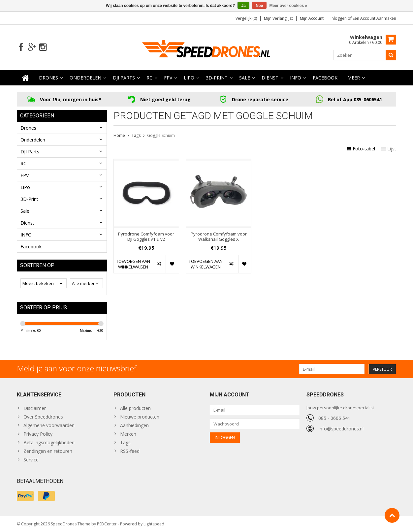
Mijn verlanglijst (278, 18)
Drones (48, 78)
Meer (354, 78)
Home (119, 135)
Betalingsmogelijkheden (49, 442)
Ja (243, 6)
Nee (259, 6)
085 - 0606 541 (334, 418)
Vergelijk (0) (246, 18)
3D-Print (217, 78)
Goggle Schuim (161, 135)
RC (149, 78)
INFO (296, 78)
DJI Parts (124, 78)
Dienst (270, 78)
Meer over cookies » (288, 6)
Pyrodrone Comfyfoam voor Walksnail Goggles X (219, 237)
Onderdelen (85, 78)
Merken (128, 434)
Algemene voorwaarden (49, 425)
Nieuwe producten (140, 417)
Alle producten (135, 408)
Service (31, 460)
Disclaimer (35, 408)
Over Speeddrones (43, 417)
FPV (168, 78)
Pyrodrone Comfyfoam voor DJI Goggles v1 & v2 (146, 237)
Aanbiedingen (134, 425)
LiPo (189, 78)
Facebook (325, 78)
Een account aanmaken (374, 18)
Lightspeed (154, 524)
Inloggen (339, 18)
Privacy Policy (38, 434)
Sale (245, 78)
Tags (136, 135)
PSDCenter (107, 524)
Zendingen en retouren (48, 451)
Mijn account (312, 18)
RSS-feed (130, 451)
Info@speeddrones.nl (341, 429)
